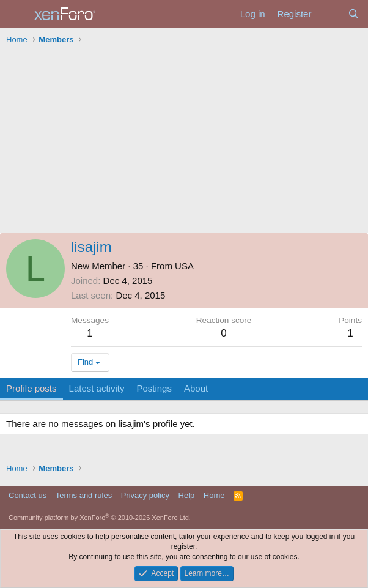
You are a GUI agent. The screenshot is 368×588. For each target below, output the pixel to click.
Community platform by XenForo (100, 518)
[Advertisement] (184, 141)
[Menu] (17, 14)
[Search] (354, 14)
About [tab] (196, 388)
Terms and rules (84, 495)
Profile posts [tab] (31, 388)
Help (187, 495)
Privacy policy (145, 495)
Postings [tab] (154, 388)
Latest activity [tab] (97, 388)
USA (184, 266)
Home (214, 495)
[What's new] (329, 14)
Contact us (28, 495)
